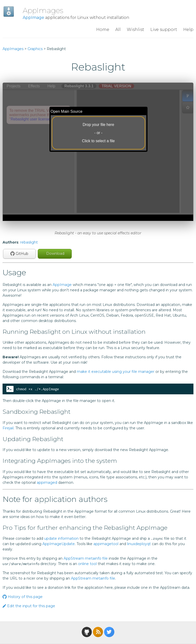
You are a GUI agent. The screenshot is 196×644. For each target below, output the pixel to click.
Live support (164, 30)
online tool (87, 564)
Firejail (8, 428)
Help (188, 30)
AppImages (43, 10)
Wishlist (136, 30)
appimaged (47, 482)
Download (55, 254)
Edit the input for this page (29, 606)
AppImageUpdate (59, 544)
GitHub (19, 254)
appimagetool (106, 544)
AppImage (33, 18)
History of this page (23, 597)
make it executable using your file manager (116, 372)
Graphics (35, 49)
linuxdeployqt (139, 544)
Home (103, 30)
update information (61, 538)
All (118, 30)
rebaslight (29, 242)
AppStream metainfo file (86, 558)
